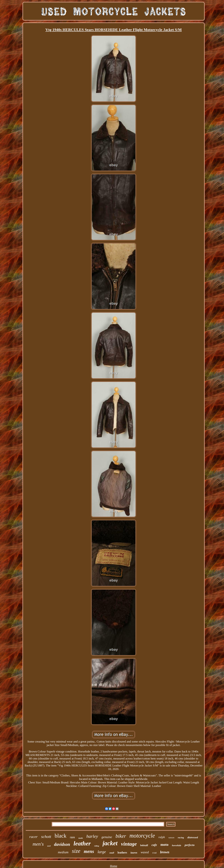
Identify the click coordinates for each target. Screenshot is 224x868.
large (102, 852)
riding (97, 846)
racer (33, 837)
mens (89, 851)
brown (165, 852)
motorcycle (142, 836)
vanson (171, 838)
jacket (110, 843)
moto (164, 845)
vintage (129, 844)
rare (72, 837)
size (76, 851)
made (81, 838)
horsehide (176, 845)
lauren (134, 853)
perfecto (190, 845)
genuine (107, 837)
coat (154, 853)
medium (63, 852)
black (60, 836)
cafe (154, 845)
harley (92, 836)
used (49, 846)
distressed (193, 837)
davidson (62, 844)
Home (114, 866)
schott (46, 837)
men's (38, 844)
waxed (145, 852)
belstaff (144, 845)
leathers (122, 853)
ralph (162, 837)
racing (181, 837)
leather (82, 843)
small (112, 853)
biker (121, 836)
